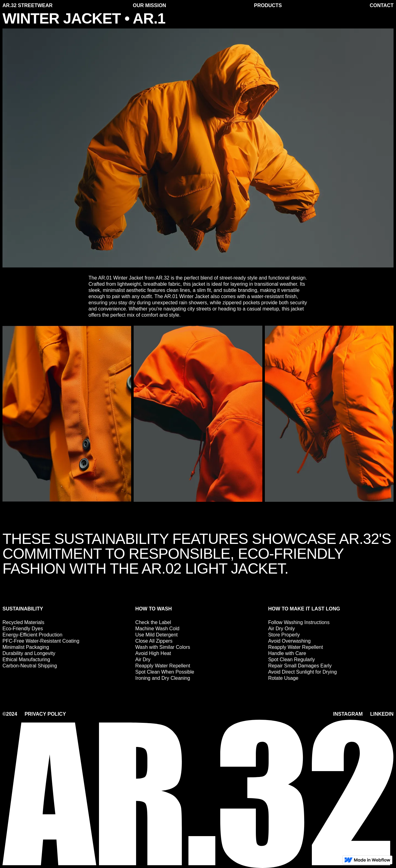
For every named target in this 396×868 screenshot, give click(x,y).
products (268, 5)
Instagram (348, 714)
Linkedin (382, 714)
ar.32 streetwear (28, 5)
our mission (149, 5)
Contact (382, 5)
